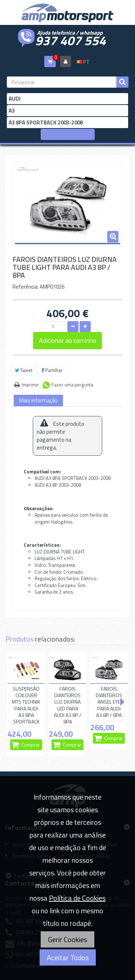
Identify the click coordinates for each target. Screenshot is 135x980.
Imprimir (30, 385)
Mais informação (38, 400)
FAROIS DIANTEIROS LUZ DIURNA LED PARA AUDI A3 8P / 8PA (68, 705)
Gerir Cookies (67, 939)
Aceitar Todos (68, 957)
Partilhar (52, 370)
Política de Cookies (77, 898)
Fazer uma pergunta (72, 385)
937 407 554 (71, 40)
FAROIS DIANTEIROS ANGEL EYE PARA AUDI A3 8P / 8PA (109, 702)
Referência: (26, 287)
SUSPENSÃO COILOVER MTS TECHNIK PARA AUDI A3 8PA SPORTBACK (26, 705)
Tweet (24, 370)
